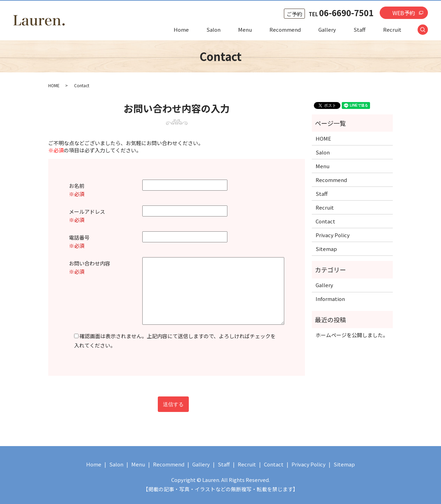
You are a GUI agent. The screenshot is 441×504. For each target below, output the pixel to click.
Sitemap (326, 249)
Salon (213, 29)
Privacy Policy (333, 235)
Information (330, 299)
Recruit (392, 29)
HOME (54, 85)
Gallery (327, 29)
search (427, 30)
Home (181, 29)
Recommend (285, 29)
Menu (245, 29)
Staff (360, 29)
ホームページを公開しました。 (352, 335)
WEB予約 (404, 13)
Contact (325, 221)
